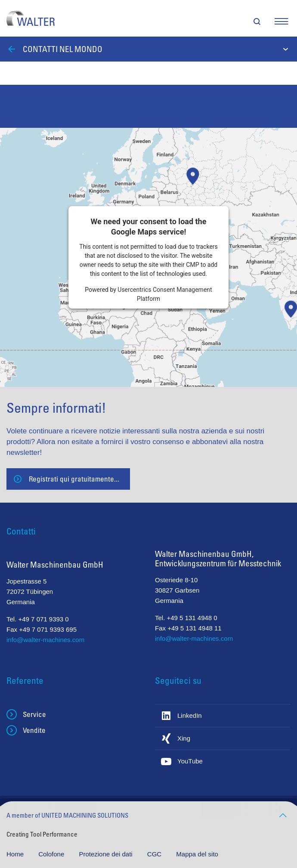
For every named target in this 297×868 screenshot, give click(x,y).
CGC (155, 854)
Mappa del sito (197, 854)
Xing (184, 738)
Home (16, 854)
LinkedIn (190, 715)
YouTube (190, 761)
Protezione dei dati (106, 854)
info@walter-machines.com (45, 640)
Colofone (52, 854)
